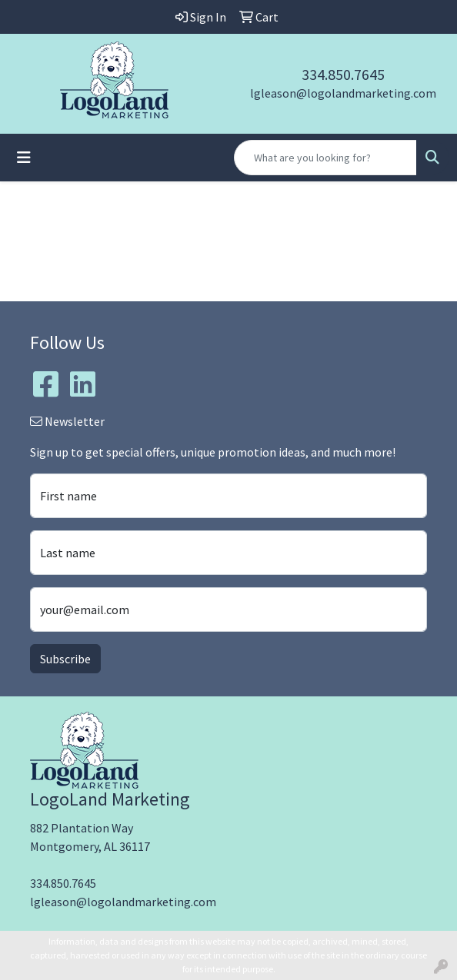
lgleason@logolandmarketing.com (343, 93)
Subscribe (65, 659)
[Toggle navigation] (24, 158)
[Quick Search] (325, 158)
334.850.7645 (343, 74)
